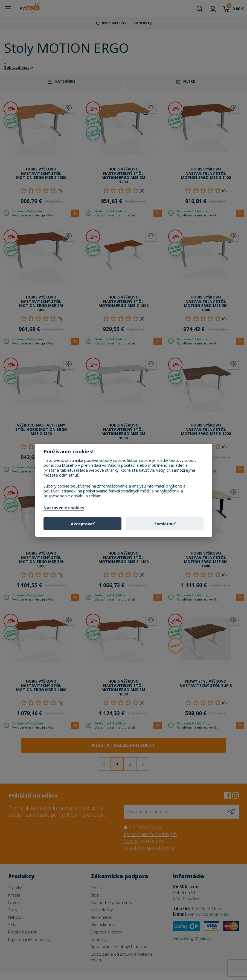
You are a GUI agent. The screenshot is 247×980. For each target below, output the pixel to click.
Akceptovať (82, 524)
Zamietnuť (165, 524)
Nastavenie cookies (64, 508)
